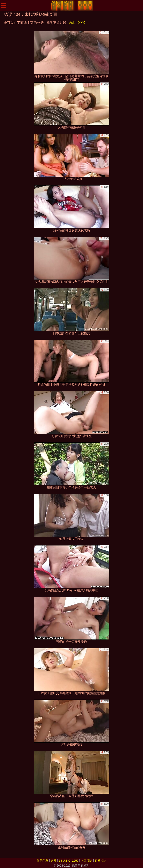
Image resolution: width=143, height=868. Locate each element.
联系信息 (43, 861)
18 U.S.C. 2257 (69, 861)
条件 (54, 861)
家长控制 (100, 861)
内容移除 (86, 861)
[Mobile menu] (4, 6)
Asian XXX (77, 23)
